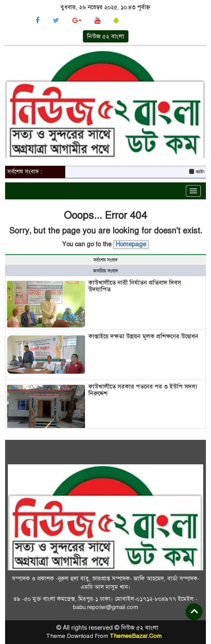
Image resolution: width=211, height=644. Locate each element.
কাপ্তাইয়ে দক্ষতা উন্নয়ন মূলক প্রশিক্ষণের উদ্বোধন (144, 336)
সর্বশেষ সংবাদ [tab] (105, 260)
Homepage (131, 244)
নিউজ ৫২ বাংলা (106, 36)
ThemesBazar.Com (136, 636)
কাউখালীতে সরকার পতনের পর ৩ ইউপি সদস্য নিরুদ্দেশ (143, 390)
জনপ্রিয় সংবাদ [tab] (105, 271)
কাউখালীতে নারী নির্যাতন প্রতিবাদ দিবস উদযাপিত (135, 286)
